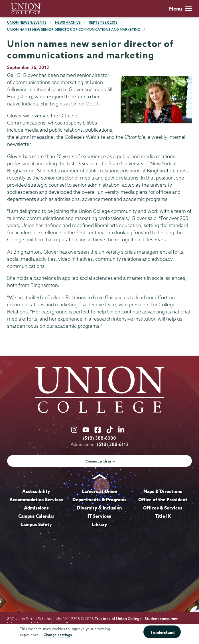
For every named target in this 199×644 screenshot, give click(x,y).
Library (99, 524)
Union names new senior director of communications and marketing (74, 29)
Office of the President (163, 500)
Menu (180, 9)
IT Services (99, 516)
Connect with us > (100, 461)
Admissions (36, 508)
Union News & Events (27, 22)
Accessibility (36, 491)
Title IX (163, 516)
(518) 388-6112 (113, 444)
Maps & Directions (163, 491)
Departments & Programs (99, 500)
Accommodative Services (36, 500)
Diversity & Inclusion (99, 508)
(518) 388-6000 (99, 438)
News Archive (68, 22)
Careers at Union (99, 491)
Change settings (58, 635)
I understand (163, 632)
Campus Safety (36, 524)
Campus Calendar (36, 516)
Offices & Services (163, 508)
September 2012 (103, 22)
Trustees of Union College (118, 619)
